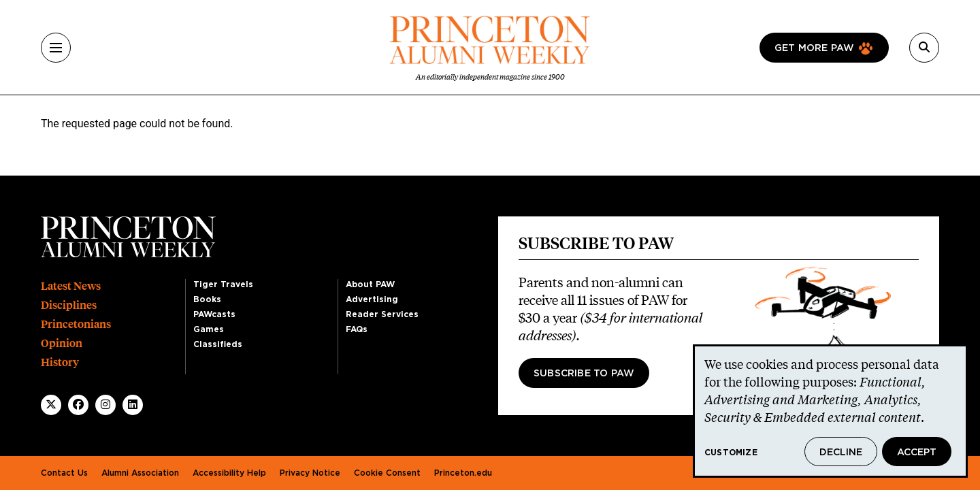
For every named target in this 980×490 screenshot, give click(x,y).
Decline (841, 453)
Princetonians (76, 324)
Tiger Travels (223, 284)
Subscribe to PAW (584, 374)
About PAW (370, 284)
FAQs (357, 329)
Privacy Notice (310, 473)
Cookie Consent (387, 473)
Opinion (62, 343)
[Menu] (56, 48)
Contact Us (64, 473)
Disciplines (69, 305)
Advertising (372, 299)
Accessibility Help (229, 473)
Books (207, 299)
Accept (917, 453)
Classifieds (218, 344)
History (60, 362)
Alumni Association (140, 473)
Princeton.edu (463, 473)
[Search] (924, 48)
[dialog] (830, 411)
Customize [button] (731, 453)
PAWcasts (214, 314)
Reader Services (382, 314)
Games (209, 329)
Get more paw (814, 48)
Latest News (71, 286)
